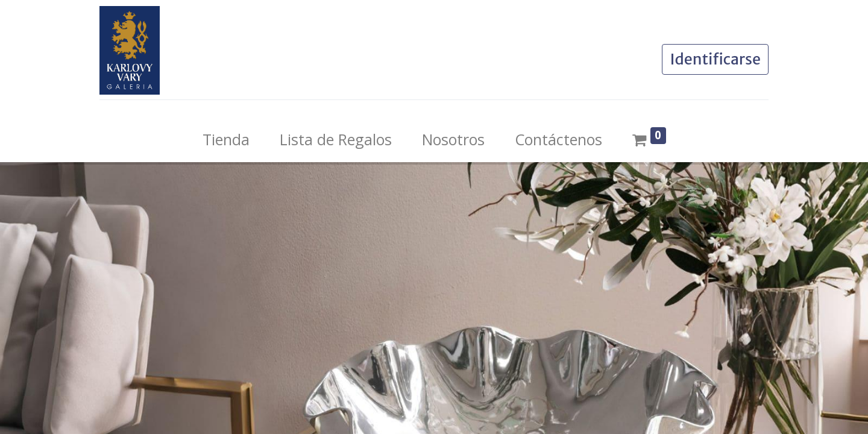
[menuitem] (226, 140)
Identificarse (715, 59)
